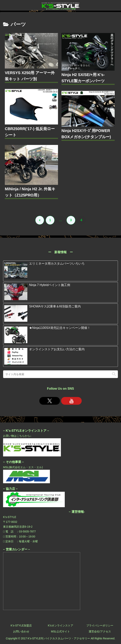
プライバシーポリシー (100, 625)
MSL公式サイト (61, 631)
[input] (61, 374)
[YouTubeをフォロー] (71, 401)
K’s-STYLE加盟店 (21, 625)
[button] (114, 374)
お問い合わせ (21, 631)
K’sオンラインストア (60, 625)
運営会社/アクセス (100, 631)
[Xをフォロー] (50, 401)
